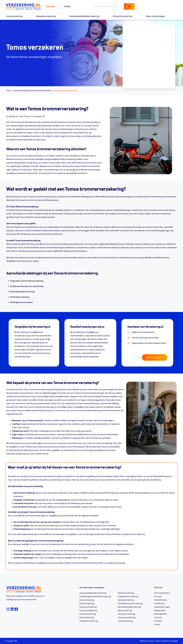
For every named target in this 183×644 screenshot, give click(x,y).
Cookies (158, 641)
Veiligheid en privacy (146, 641)
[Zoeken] (129, 6)
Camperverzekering (88, 607)
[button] (91, 281)
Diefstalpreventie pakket (21, 302)
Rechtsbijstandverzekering (22, 292)
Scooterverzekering (126, 614)
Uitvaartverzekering (122, 16)
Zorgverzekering (125, 621)
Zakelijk (67, 6)
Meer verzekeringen (155, 16)
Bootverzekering (87, 603)
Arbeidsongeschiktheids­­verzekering (95, 596)
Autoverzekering (14, 16)
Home (9, 90)
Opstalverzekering (126, 600)
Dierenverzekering (88, 614)
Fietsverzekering (87, 617)
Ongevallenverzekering (128, 596)
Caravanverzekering (88, 610)
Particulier (51, 6)
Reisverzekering (125, 610)
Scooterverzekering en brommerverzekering (32, 90)
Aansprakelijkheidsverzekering (84, 16)
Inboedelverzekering (46, 16)
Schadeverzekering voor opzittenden (27, 286)
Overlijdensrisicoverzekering (130, 603)
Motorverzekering (126, 593)
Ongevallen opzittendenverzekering (27, 281)
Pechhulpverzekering (20, 297)
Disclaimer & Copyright (170, 641)
